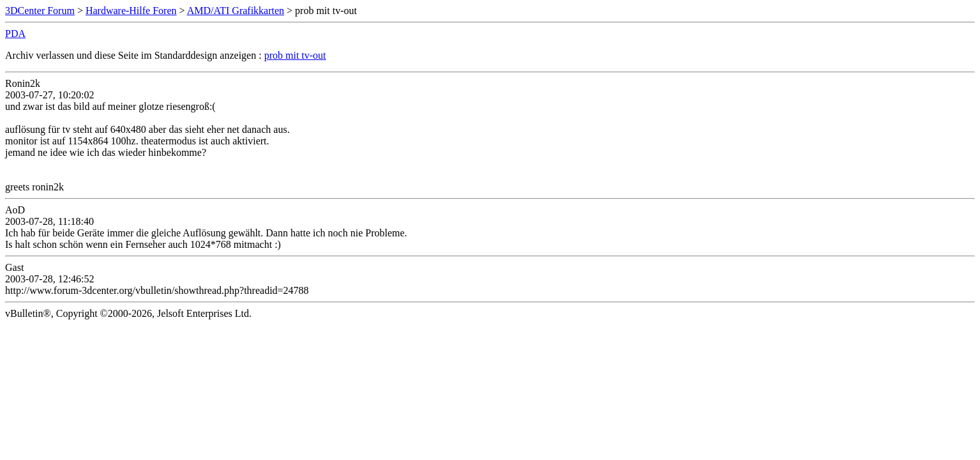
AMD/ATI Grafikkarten (236, 11)
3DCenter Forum (40, 11)
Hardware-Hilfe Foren (131, 11)
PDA (15, 34)
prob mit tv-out (295, 55)
